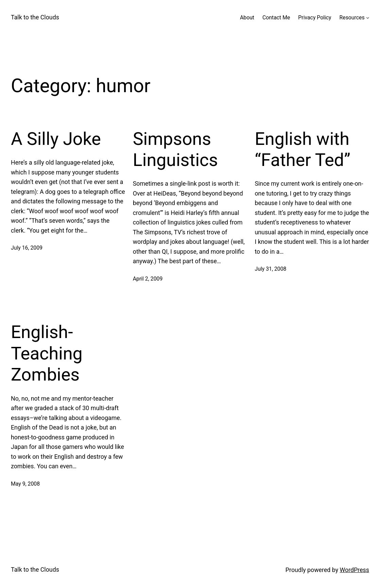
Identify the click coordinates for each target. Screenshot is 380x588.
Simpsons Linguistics (175, 149)
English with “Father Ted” (302, 149)
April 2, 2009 (148, 279)
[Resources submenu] (368, 18)
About (247, 18)
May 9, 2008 (25, 484)
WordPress (355, 570)
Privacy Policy (315, 18)
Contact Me (276, 18)
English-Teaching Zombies (47, 353)
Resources (352, 18)
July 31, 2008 (270, 269)
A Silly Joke (56, 139)
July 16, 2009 (27, 248)
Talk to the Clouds (35, 17)
